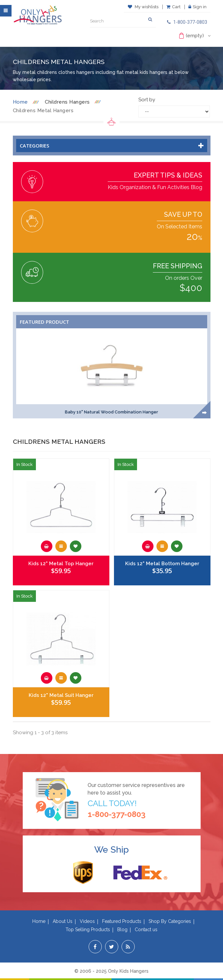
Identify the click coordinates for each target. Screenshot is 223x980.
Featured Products (122, 921)
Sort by (147, 100)
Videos (87, 921)
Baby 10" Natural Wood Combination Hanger (111, 412)
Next (205, 413)
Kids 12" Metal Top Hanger (61, 564)
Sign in (197, 7)
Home (20, 102)
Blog (122, 930)
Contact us (146, 930)
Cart (173, 7)
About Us (63, 921)
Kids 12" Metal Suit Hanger (61, 695)
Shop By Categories (170, 921)
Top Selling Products (88, 930)
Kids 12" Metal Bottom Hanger (162, 564)
